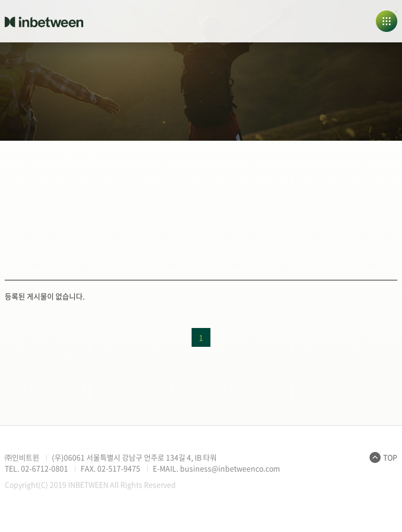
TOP (390, 457)
